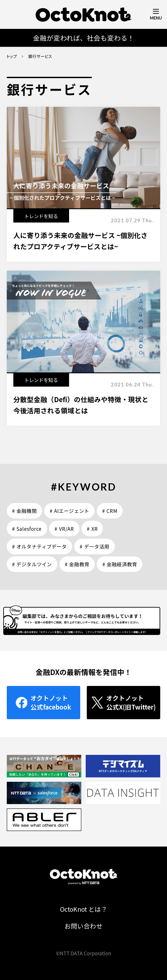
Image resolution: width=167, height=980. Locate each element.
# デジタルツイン (32, 564)
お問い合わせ (83, 926)
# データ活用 (94, 546)
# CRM (110, 511)
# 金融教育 (77, 564)
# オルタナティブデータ (39, 546)
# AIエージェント (69, 511)
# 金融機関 (24, 511)
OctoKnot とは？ (84, 909)
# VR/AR (64, 529)
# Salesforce (27, 529)
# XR (92, 529)
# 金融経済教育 (120, 564)
